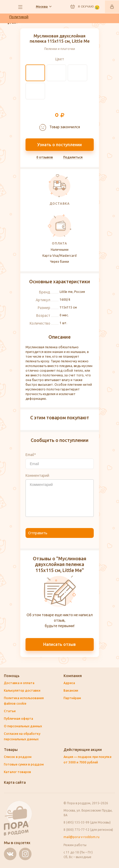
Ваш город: (42, 7)
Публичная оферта (18, 719)
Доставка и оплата (19, 683)
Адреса (69, 683)
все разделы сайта (20, 7)
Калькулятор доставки (22, 690)
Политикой (19, 17)
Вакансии (71, 690)
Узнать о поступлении (59, 145)
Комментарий (37, 475)
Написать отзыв (59, 644)
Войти (112, 7)
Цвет (60, 59)
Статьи (10, 711)
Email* (31, 455)
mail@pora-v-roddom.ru (82, 837)
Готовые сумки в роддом (24, 764)
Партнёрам (72, 698)
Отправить (38, 533)
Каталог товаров (17, 772)
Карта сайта (15, 782)
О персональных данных (23, 726)
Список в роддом (18, 757)
